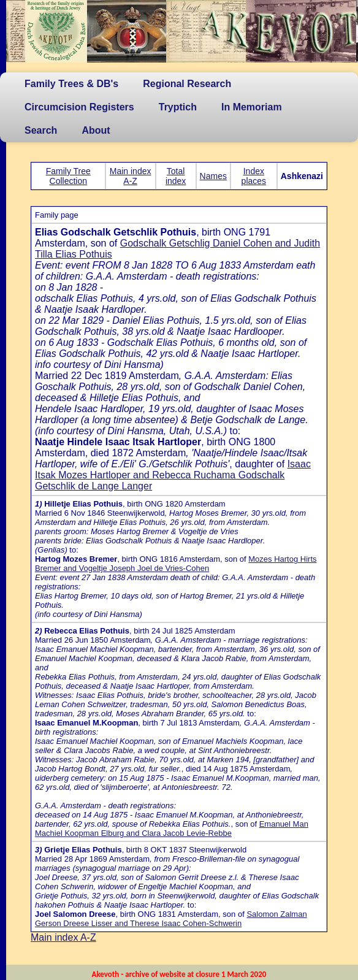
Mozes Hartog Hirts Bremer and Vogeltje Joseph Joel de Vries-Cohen (176, 564)
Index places (254, 176)
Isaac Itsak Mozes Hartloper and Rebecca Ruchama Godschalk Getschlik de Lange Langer (173, 475)
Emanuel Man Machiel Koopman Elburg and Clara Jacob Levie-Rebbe (172, 829)
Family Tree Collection (68, 176)
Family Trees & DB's (71, 84)
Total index (176, 176)
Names (213, 176)
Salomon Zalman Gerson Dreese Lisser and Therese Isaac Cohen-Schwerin (171, 919)
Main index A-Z (131, 176)
